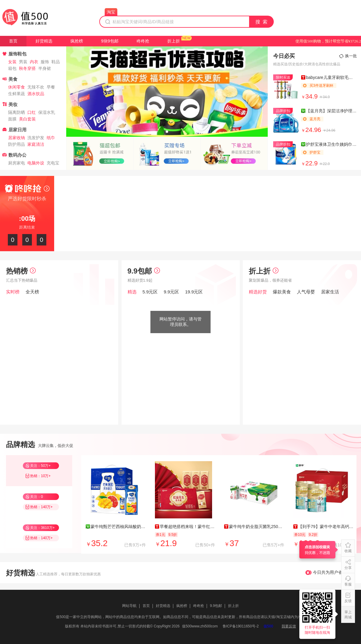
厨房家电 (17, 163)
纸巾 (51, 138)
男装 (23, 62)
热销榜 (21, 271)
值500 (268, 626)
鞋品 (56, 62)
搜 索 (262, 22)
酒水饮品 (36, 94)
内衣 (34, 62)
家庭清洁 (36, 144)
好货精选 (44, 41)
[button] (167, 132)
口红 (32, 112)
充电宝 (53, 163)
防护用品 (17, 144)
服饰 (45, 62)
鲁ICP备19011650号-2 (241, 626)
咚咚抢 (143, 41)
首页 (13, 41)
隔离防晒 (17, 112)
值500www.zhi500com (200, 626)
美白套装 (27, 119)
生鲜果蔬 (17, 94)
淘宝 (111, 12)
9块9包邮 (110, 41)
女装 (12, 62)
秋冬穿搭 (27, 68)
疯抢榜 (77, 41)
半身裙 (45, 68)
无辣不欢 (36, 87)
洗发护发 (36, 138)
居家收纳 (17, 138)
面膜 (12, 119)
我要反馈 (289, 626)
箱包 (12, 68)
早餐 (51, 87)
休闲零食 (17, 87)
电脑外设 (36, 163)
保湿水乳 (47, 112)
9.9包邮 (144, 271)
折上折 (174, 41)
